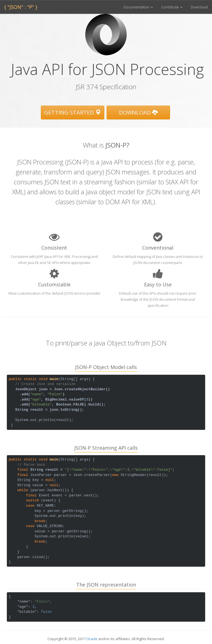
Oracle (92, 639)
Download (199, 7)
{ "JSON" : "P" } (21, 7)
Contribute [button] (172, 7)
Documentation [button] (138, 7)
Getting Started (72, 112)
